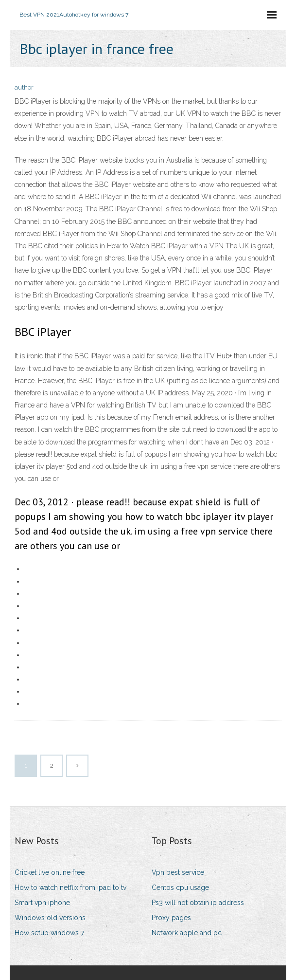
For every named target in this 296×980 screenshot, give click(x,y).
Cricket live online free (50, 872)
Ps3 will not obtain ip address (198, 903)
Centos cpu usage (180, 888)
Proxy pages (171, 918)
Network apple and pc (187, 933)
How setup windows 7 (49, 933)
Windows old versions (50, 918)
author (24, 87)
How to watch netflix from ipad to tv (70, 888)
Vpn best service (178, 872)
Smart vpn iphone (42, 903)
